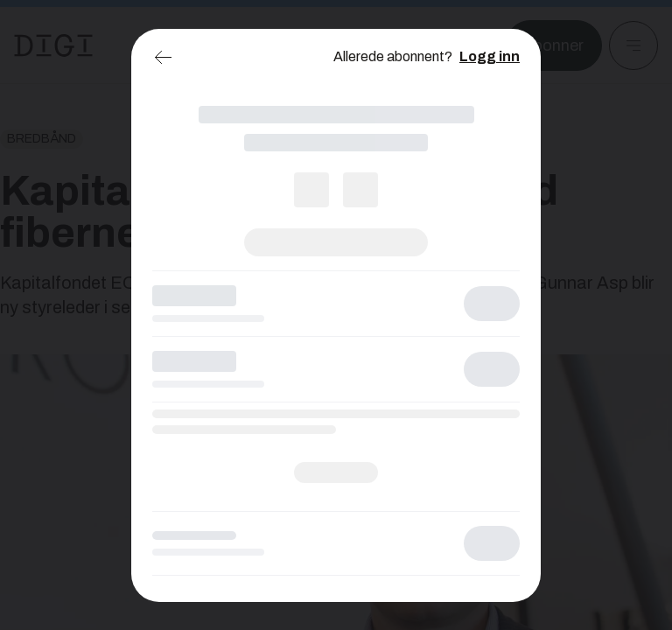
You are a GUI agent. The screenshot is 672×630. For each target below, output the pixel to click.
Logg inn (490, 56)
